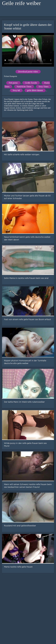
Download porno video (28, 72)
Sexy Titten (43, 87)
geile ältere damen (35, 90)
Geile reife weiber (21, 3)
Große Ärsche (31, 83)
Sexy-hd (16, 90)
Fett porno (13, 83)
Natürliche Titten (24, 87)
